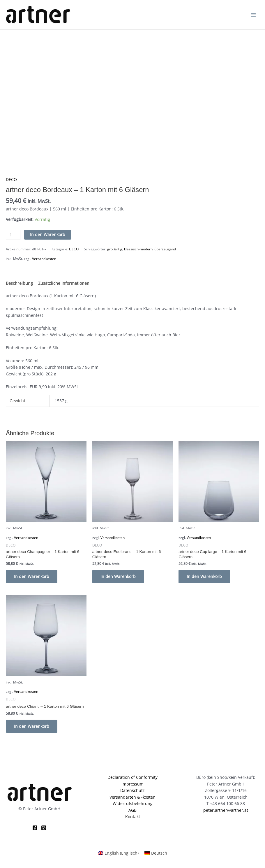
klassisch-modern (138, 249)
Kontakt (133, 817)
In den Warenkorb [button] (32, 576)
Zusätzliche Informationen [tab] (64, 283)
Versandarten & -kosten (132, 797)
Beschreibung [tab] (19, 283)
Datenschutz (132, 790)
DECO (11, 179)
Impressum (132, 784)
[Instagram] (44, 828)
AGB (132, 810)
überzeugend (165, 249)
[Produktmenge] (13, 235)
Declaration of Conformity (132, 777)
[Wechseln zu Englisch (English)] (118, 853)
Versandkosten (44, 259)
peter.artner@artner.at (226, 810)
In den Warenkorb (48, 234)
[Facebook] (35, 828)
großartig (115, 249)
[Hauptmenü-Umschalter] (253, 15)
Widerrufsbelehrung (133, 803)
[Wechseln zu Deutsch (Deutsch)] (156, 853)
